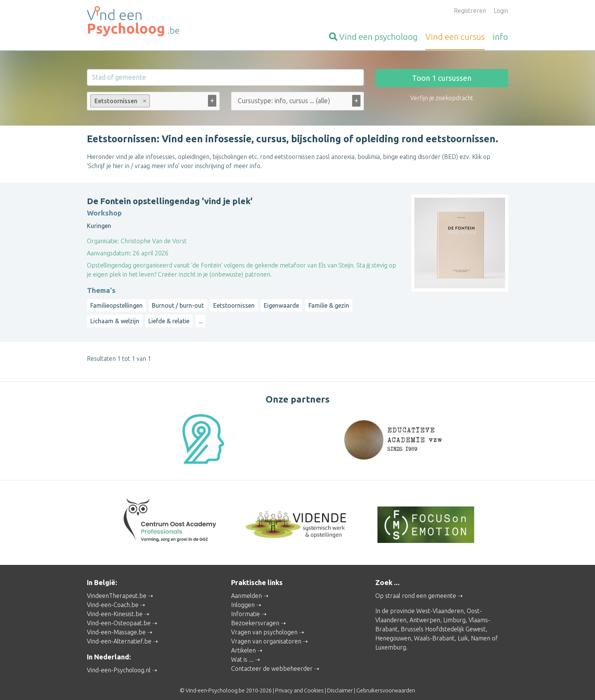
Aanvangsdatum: (109, 253)
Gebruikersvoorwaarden (386, 683)
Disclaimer (340, 683)
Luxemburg (391, 640)
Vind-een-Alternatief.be (119, 634)
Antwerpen (425, 613)
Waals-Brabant (434, 631)
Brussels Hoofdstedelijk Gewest (443, 622)
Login (501, 11)
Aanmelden (246, 589)
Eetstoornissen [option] (120, 101)
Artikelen (243, 643)
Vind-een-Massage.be (116, 625)
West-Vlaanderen (440, 604)
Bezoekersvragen (255, 616)
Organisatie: (103, 241)
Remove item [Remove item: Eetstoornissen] (145, 101)
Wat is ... (242, 653)
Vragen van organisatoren (266, 634)
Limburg (454, 613)
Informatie (246, 607)
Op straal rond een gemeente (416, 589)
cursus (455, 37)
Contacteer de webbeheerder (272, 662)
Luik (463, 631)
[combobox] (153, 103)
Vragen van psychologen (264, 625)
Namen (481, 631)
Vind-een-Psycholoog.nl (119, 663)
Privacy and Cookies (299, 683)
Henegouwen (393, 631)
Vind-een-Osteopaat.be (119, 616)
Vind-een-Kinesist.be (115, 607)
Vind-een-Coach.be (113, 598)
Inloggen (243, 598)
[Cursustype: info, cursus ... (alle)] (303, 101)
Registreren (470, 11)
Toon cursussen (442, 78)
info (500, 37)
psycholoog (373, 37)
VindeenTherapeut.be (117, 589)
